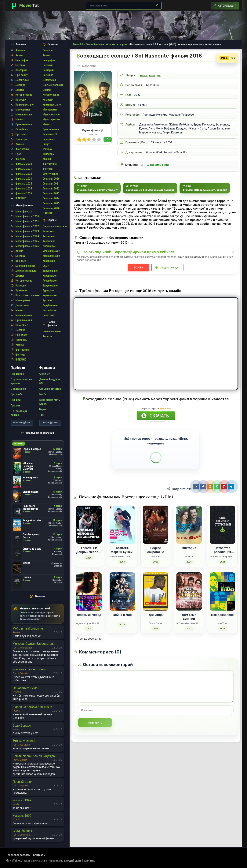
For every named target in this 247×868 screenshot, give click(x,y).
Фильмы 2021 (24, 169)
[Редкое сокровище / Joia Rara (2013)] (156, 535)
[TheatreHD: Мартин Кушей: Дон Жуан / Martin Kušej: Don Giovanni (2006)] (122, 535)
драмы (143, 75)
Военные (21, 261)
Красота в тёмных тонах (30, 669)
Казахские (49, 261)
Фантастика (23, 149)
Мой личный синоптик (28, 629)
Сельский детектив (50, 389)
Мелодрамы (23, 110)
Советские (49, 315)
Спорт (46, 144)
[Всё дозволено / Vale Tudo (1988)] (222, 602)
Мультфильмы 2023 (27, 231)
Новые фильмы (52, 331)
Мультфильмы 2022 (27, 226)
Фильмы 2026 (24, 193)
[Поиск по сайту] (124, 6)
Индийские (49, 246)
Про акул (16, 400)
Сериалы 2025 (51, 203)
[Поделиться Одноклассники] (211, 487)
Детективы (22, 80)
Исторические (24, 95)
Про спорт (22, 134)
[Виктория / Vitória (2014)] (189, 535)
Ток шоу (47, 149)
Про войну (22, 75)
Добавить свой (157, 165)
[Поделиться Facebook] (203, 487)
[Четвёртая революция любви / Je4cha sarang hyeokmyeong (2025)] (222, 535)
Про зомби (17, 394)
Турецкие (48, 290)
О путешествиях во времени (21, 381)
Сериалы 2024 (51, 198)
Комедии (21, 100)
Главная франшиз (50, 423)
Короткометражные (27, 295)
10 (79, 140)
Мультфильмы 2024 (27, 236)
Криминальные (25, 105)
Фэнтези (21, 159)
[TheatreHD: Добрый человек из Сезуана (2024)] (89, 535)
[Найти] (157, 5)
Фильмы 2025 (24, 189)
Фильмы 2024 (24, 184)
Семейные (22, 129)
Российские (50, 281)
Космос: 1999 (22, 800)
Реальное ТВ (50, 134)
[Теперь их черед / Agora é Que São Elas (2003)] (89, 602)
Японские (48, 231)
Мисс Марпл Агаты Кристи (50, 402)
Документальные (26, 271)
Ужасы (20, 144)
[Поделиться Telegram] (232, 487)
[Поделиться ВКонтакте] (196, 487)
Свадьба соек (22, 831)
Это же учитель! (24, 741)
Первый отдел (23, 782)
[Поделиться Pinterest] (225, 487)
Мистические (51, 174)
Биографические (25, 266)
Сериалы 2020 (51, 179)
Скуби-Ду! (45, 374)
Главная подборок (22, 423)
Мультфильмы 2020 (27, 216)
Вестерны (21, 70)
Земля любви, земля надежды (34, 756)
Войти (139, 267)
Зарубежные (50, 271)
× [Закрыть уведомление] (233, 252)
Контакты (39, 855)
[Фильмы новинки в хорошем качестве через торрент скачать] (27, 6)
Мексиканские (51, 251)
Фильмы (21, 50)
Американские (51, 256)
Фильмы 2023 (24, 179)
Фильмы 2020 (24, 164)
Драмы (20, 90)
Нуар (18, 154)
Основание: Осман (26, 688)
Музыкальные (24, 114)
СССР (46, 266)
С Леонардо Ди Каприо (19, 413)
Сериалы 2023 (51, 193)
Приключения (24, 124)
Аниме (19, 55)
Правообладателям (18, 855)
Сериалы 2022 (51, 189)
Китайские (49, 236)
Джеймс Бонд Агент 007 (51, 381)
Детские (20, 85)
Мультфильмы (24, 211)
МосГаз (44, 394)
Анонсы (47, 336)
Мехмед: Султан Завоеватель (34, 644)
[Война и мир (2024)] (122, 602)
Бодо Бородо (22, 726)
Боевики (21, 65)
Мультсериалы (51, 119)
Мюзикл (20, 119)
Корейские (49, 241)
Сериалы (48, 50)
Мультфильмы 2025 (27, 241)
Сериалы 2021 (51, 184)
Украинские (50, 276)
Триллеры (22, 139)
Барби (43, 409)
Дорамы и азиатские (55, 226)
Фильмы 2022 (24, 174)
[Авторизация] (225, 6)
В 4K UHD (21, 198)
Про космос (17, 374)
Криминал (22, 290)
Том (42, 415)
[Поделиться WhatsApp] (218, 487)
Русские (47, 300)
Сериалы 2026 (51, 208)
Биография (22, 60)
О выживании (18, 389)
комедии (155, 75)
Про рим (15, 406)
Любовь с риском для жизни (32, 707)
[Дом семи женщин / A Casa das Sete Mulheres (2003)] (189, 602)
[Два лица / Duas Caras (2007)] (156, 602)
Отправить (95, 723)
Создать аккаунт (170, 268)
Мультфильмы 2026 (27, 246)
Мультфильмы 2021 (27, 221)
